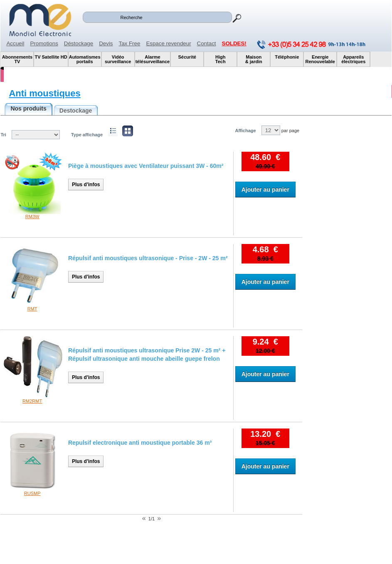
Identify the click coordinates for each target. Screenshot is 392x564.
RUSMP (32, 493)
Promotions (44, 43)
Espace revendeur (168, 43)
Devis (106, 43)
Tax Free (130, 43)
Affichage (245, 131)
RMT (32, 309)
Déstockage (79, 43)
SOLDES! (234, 43)
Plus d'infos (86, 185)
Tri (3, 135)
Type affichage (87, 135)
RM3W (32, 217)
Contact (207, 43)
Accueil (15, 43)
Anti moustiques (44, 93)
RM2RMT (32, 401)
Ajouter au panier (265, 190)
